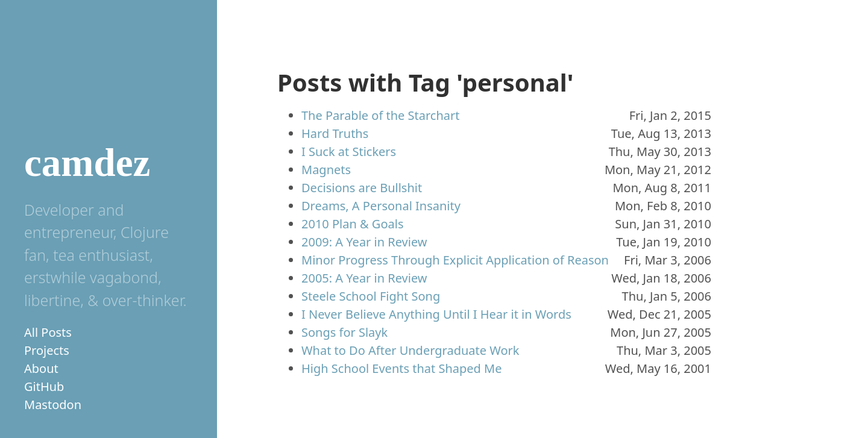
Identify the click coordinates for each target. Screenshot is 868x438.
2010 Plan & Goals (352, 224)
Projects (47, 350)
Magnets (326, 170)
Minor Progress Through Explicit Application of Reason (455, 260)
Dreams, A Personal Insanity (381, 206)
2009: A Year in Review (364, 242)
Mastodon (53, 405)
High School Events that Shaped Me (402, 368)
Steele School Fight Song (371, 296)
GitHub (44, 386)
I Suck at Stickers (349, 152)
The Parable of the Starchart (380, 115)
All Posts (48, 332)
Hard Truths (335, 133)
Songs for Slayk (344, 332)
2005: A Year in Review (364, 278)
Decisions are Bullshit (362, 188)
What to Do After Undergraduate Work (410, 350)
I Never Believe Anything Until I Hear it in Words (436, 314)
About (41, 368)
